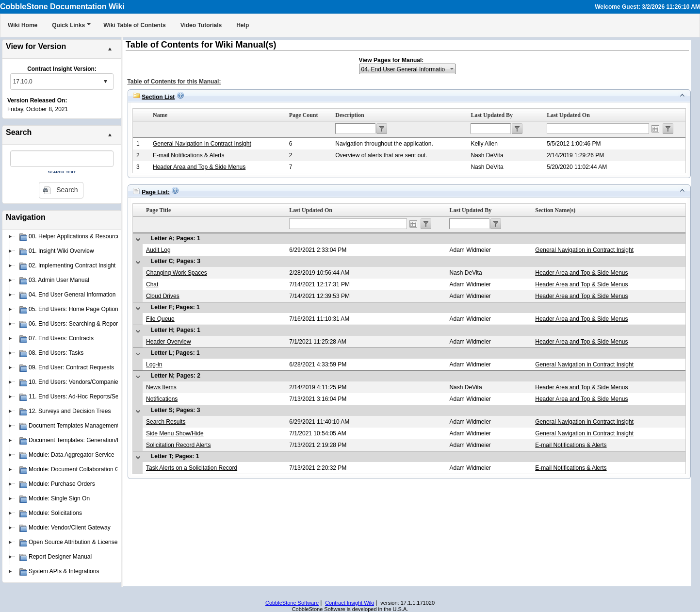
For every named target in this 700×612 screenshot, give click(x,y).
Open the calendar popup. (655, 129)
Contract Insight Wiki (350, 603)
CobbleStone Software (292, 603)
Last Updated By (492, 115)
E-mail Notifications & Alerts (188, 155)
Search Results (166, 422)
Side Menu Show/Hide (175, 433)
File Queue (160, 319)
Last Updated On (568, 115)
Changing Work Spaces (177, 273)
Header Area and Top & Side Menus (199, 167)
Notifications (162, 399)
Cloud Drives (163, 296)
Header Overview (169, 342)
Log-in (154, 364)
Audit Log (158, 250)
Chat (152, 284)
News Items (161, 387)
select (105, 82)
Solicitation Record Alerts (178, 445)
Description (350, 115)
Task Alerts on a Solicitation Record (192, 468)
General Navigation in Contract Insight (202, 144)
